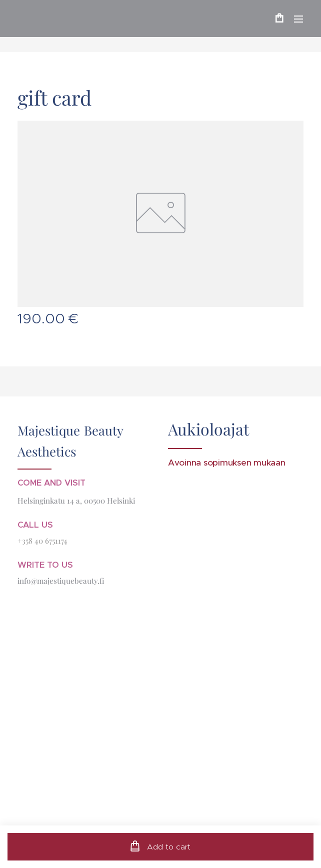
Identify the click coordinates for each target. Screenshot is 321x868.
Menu (298, 19)
